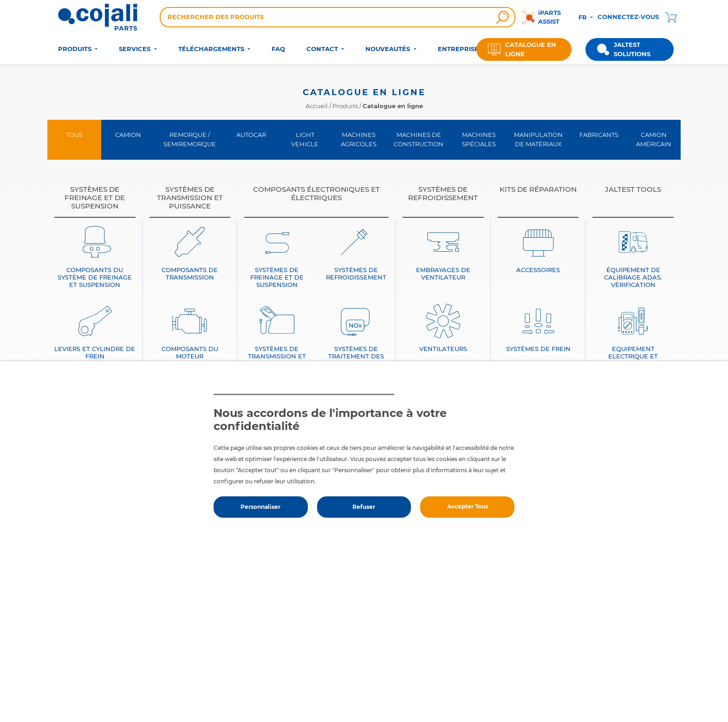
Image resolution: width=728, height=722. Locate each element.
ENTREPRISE (458, 49)
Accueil (317, 106)
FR (584, 17)
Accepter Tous (468, 506)
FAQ (278, 49)
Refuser (364, 507)
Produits (345, 106)
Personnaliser (260, 507)
